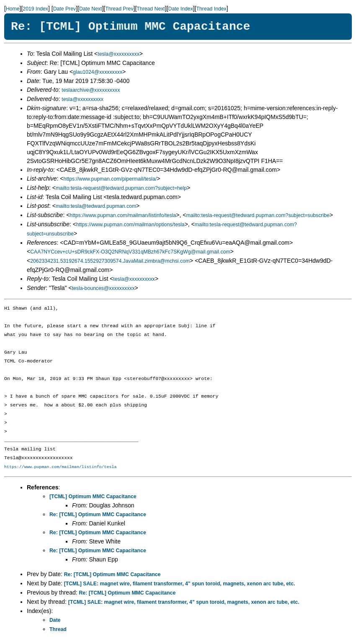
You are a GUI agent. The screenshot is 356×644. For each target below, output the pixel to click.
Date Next (90, 9)
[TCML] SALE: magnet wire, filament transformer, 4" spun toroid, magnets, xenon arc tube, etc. (180, 584)
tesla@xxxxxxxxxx (119, 54)
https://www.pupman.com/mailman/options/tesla (130, 225)
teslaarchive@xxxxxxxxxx (91, 90)
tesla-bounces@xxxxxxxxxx (103, 288)
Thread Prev (119, 9)
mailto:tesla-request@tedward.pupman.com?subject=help (121, 188)
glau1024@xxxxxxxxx (98, 72)
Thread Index (212, 9)
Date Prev (64, 9)
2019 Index (35, 9)
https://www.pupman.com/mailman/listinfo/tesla (123, 215)
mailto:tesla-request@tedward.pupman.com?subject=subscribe (258, 215)
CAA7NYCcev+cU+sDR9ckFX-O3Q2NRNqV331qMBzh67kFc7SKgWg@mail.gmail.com (130, 252)
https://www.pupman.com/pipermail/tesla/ (110, 179)
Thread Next (151, 9)
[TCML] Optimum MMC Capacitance (93, 497)
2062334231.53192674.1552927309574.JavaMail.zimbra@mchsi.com (110, 261)
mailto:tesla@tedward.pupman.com (96, 206)
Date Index (181, 9)
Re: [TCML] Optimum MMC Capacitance (98, 515)
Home (13, 9)
